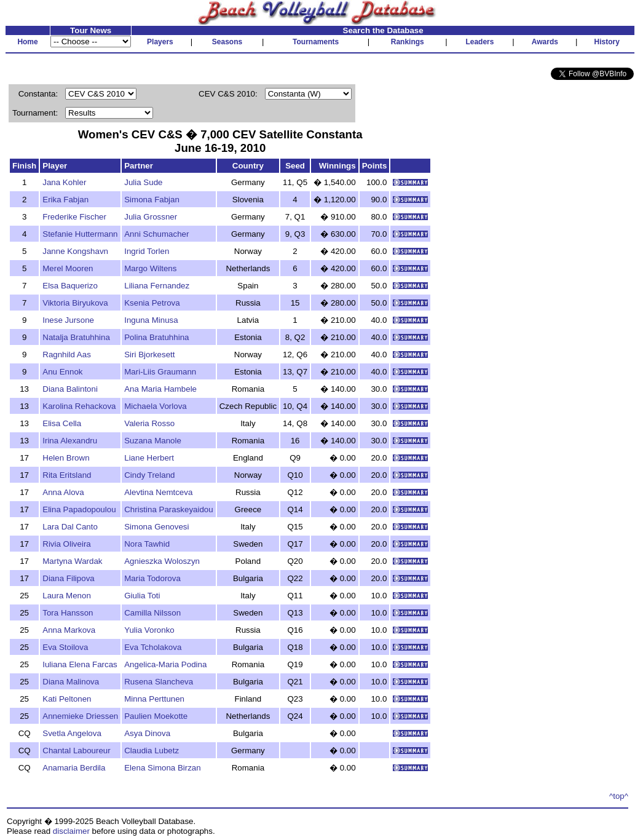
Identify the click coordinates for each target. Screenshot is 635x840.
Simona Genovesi (156, 527)
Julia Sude (143, 182)
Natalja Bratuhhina (76, 337)
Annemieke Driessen (80, 716)
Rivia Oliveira (67, 544)
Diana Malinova (71, 682)
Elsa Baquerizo (70, 286)
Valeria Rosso (149, 423)
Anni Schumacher (156, 234)
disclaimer (71, 831)
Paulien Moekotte (156, 716)
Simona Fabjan (152, 200)
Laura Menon (67, 596)
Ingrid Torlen (147, 251)
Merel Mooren (68, 268)
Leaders (479, 42)
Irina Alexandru (70, 441)
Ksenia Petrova (152, 303)
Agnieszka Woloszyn (162, 561)
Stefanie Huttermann (80, 234)
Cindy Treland (149, 475)
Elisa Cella (62, 423)
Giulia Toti (142, 596)
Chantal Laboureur (76, 751)
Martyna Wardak (72, 561)
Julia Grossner (151, 217)
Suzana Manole (153, 441)
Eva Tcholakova (153, 647)
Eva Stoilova (65, 647)
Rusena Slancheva (159, 682)
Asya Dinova (147, 733)
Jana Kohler (64, 182)
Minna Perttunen (154, 699)
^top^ (619, 796)
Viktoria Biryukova (75, 303)
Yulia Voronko (149, 630)
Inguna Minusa (151, 320)
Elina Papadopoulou (79, 509)
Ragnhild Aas (67, 355)
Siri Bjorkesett (149, 355)
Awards (545, 42)
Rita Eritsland (67, 475)
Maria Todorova (152, 578)
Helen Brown (66, 458)
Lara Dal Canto (70, 527)
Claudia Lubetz (152, 751)
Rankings (408, 42)
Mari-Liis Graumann (160, 372)
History (607, 42)
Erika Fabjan (65, 200)
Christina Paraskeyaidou (168, 509)
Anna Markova (69, 630)
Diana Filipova (68, 578)
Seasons (227, 42)
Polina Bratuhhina (156, 337)
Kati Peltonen (67, 699)
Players (160, 42)
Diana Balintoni (70, 389)
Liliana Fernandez (157, 286)
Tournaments (316, 42)
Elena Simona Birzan (162, 768)
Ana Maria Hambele (160, 389)
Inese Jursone (68, 320)
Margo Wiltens (150, 268)
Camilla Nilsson (152, 613)
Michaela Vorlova (156, 406)
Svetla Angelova (72, 733)
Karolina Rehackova (79, 406)
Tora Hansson (68, 613)
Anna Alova (63, 492)
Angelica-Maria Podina (165, 664)
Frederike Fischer (74, 217)
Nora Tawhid (147, 544)
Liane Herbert (149, 458)
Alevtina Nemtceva (158, 492)
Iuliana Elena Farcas (80, 664)
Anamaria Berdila (74, 768)
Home (27, 42)
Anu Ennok (62, 372)
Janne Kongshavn (75, 251)
